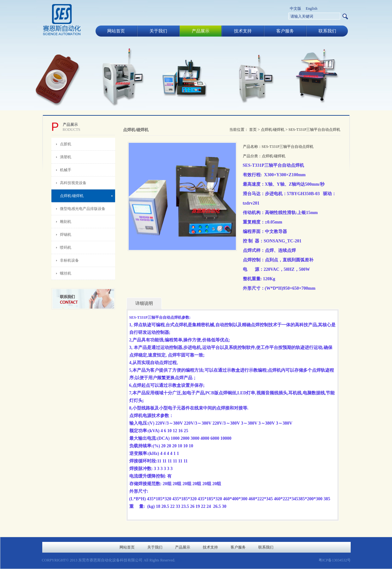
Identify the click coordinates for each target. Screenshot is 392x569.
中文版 (295, 9)
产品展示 (201, 31)
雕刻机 (66, 222)
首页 (253, 130)
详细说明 (144, 303)
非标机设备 (69, 260)
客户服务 (285, 31)
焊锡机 (66, 235)
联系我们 (327, 31)
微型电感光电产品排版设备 (83, 209)
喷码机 (66, 247)
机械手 (66, 170)
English (312, 9)
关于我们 (158, 31)
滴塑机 (66, 157)
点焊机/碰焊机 (72, 196)
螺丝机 (66, 273)
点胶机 (66, 144)
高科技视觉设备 (73, 183)
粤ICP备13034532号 (335, 560)
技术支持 (243, 31)
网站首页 (116, 31)
